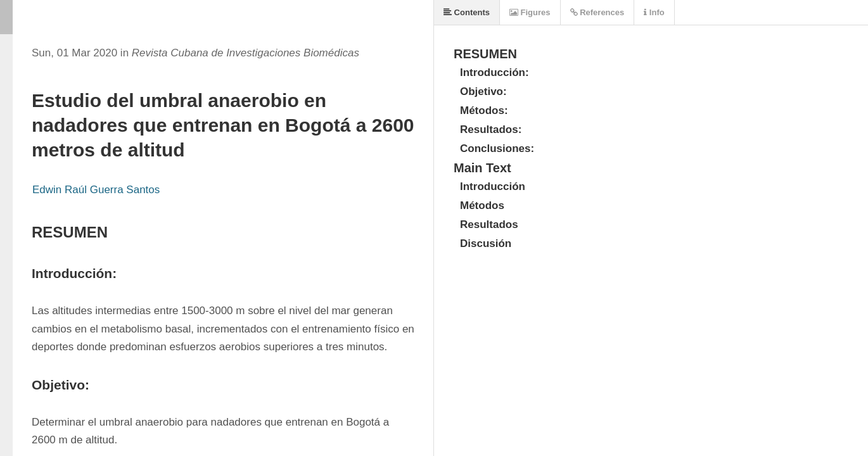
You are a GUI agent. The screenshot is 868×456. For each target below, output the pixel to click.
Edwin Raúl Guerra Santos (96, 190)
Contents (467, 12)
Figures (530, 12)
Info (654, 12)
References (597, 12)
